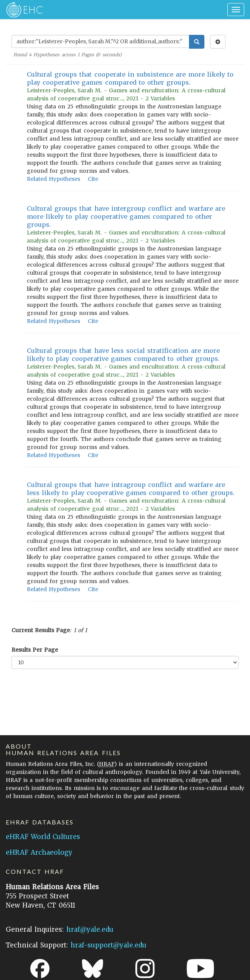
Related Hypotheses (53, 179)
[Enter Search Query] (100, 41)
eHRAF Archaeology (39, 852)
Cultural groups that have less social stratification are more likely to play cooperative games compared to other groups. (123, 355)
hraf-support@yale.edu (109, 945)
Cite (93, 179)
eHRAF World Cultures (43, 837)
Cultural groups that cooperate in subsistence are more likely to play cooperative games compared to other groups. (130, 78)
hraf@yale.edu (90, 929)
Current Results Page (41, 630)
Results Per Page (35, 650)
